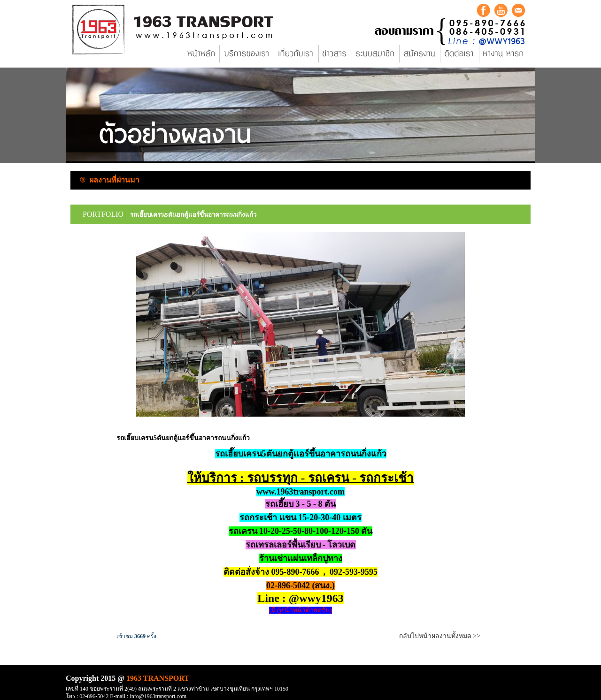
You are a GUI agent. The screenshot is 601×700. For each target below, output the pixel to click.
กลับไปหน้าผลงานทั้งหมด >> (440, 636)
